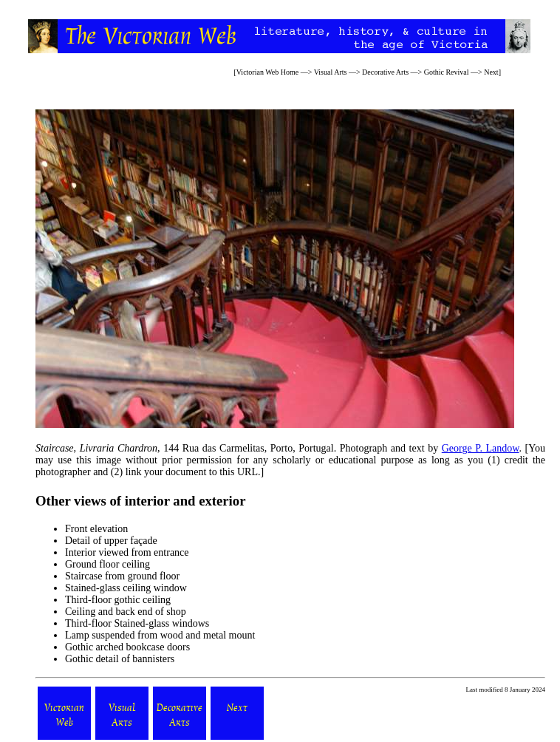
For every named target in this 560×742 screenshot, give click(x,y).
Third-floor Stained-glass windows (137, 623)
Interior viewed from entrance (127, 552)
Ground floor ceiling (107, 564)
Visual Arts (331, 72)
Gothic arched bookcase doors (127, 647)
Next (491, 72)
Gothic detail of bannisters (120, 659)
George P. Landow (481, 448)
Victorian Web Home (268, 72)
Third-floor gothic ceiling (118, 600)
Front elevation (96, 529)
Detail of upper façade (111, 541)
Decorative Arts (385, 72)
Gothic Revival (447, 72)
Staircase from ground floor (122, 576)
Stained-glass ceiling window (126, 588)
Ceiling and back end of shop (126, 612)
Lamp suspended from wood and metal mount (160, 635)
